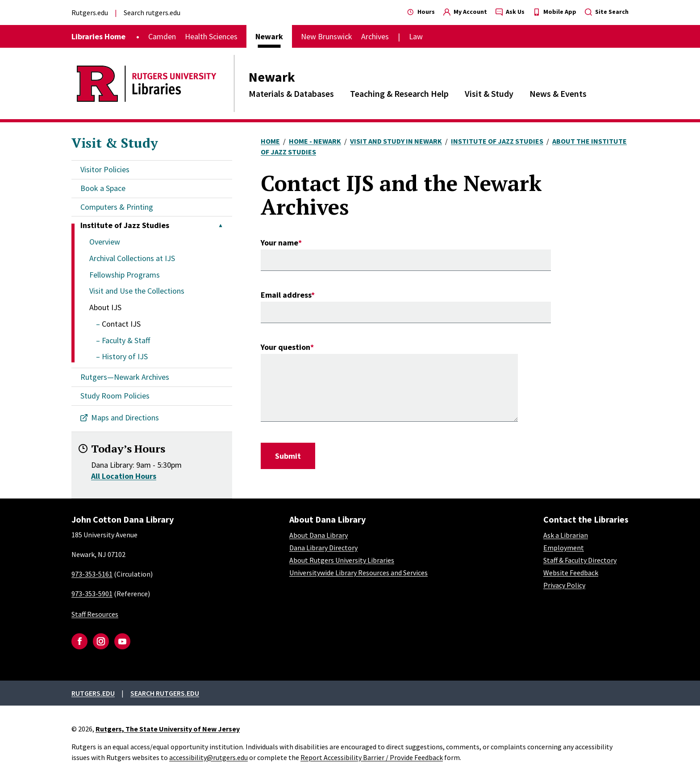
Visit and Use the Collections (137, 291)
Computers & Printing (117, 207)
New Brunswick (327, 36)
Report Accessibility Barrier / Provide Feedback (372, 757)
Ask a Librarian (566, 535)
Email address (286, 295)
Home (270, 141)
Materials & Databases (291, 93)
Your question (285, 347)
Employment (564, 548)
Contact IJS (121, 324)
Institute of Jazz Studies (497, 141)
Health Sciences (211, 36)
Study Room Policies (115, 396)
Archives (375, 36)
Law (416, 36)
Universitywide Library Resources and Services (358, 573)
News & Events (558, 93)
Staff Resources (95, 614)
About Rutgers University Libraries (342, 560)
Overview (105, 242)
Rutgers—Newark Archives (125, 377)
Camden (162, 36)
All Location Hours (124, 476)
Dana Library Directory (323, 548)
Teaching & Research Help (399, 93)
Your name (279, 243)
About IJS (105, 307)
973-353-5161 (92, 574)
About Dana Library (319, 535)
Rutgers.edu (90, 12)
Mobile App (555, 12)
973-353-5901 (92, 594)
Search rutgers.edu (152, 12)
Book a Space (103, 188)
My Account (465, 12)
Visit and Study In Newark (396, 141)
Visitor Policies (105, 169)
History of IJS (125, 356)
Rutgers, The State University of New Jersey (168, 729)
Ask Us (510, 12)
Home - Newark (315, 141)
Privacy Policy (564, 585)
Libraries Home (98, 36)
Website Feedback (571, 573)
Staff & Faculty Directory (580, 560)
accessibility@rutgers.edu (208, 757)
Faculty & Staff (126, 340)
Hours (421, 12)
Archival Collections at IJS (132, 258)
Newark (272, 77)
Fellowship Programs (125, 275)
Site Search (607, 12)
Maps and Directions (125, 418)
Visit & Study (489, 93)
